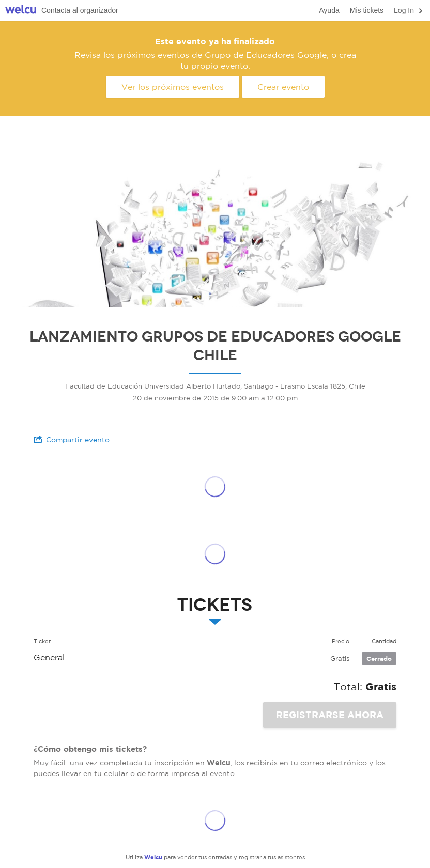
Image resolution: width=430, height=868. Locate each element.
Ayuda (329, 10)
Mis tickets (367, 10)
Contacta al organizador (80, 10)
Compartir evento (72, 439)
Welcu (21, 11)
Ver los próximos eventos (173, 87)
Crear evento (283, 87)
